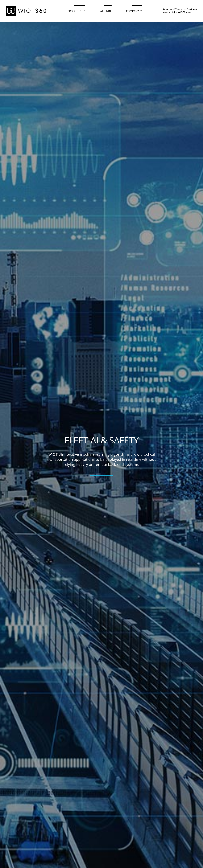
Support (106, 11)
